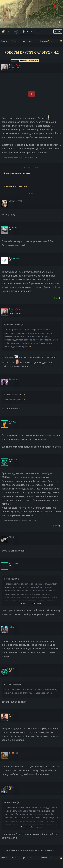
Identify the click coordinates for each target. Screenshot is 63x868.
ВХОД (58, 31)
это (29, 291)
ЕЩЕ (32, 194)
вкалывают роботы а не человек (25, 60)
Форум (27, 31)
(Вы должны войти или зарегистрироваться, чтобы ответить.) (30, 850)
